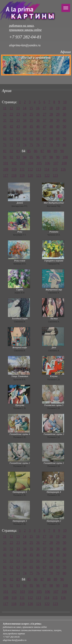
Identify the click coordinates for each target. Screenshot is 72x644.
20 (64, 108)
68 (51, 139)
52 (12, 133)
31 (5, 120)
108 (64, 163)
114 (47, 169)
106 (48, 163)
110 (14, 169)
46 (38, 127)
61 (5, 139)
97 (45, 157)
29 (58, 114)
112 (30, 169)
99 (58, 157)
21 (5, 114)
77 (45, 145)
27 (45, 114)
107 (56, 163)
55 (31, 133)
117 (6, 176)
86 (36, 151)
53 (18, 133)
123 (55, 176)
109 (6, 169)
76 (38, 145)
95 (31, 157)
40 (65, 120)
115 (55, 169)
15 (31, 108)
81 (5, 151)
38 (51, 120)
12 (11, 108)
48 (51, 127)
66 (38, 139)
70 (65, 139)
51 (5, 133)
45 (31, 127)
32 (12, 120)
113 (38, 169)
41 (5, 127)
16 (38, 108)
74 (25, 145)
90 (62, 151)
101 (6, 163)
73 (18, 145)
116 (63, 169)
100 (65, 157)
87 (42, 151)
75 (31, 145)
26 (38, 114)
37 (45, 120)
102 (14, 163)
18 (51, 108)
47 (45, 127)
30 (65, 114)
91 (5, 157)
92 (12, 157)
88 (49, 151)
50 (65, 127)
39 (58, 120)
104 (31, 163)
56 (38, 133)
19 (58, 108)
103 (22, 163)
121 (39, 176)
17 (44, 108)
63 (18, 139)
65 (31, 139)
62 (12, 139)
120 (30, 176)
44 (25, 127)
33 (18, 120)
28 (51, 114)
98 (51, 157)
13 (18, 108)
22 (12, 114)
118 (14, 176)
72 (12, 145)
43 (18, 127)
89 (55, 151)
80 (65, 145)
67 (45, 139)
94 (25, 157)
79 (58, 145)
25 (31, 114)
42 (12, 127)
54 (25, 133)
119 (22, 176)
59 (58, 133)
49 (58, 127)
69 (58, 139)
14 (25, 108)
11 (5, 108)
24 (25, 114)
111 (22, 169)
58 (51, 133)
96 (38, 157)
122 (47, 176)
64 (25, 139)
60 (65, 133)
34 (25, 120)
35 (31, 120)
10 (65, 102)
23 (18, 114)
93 (18, 157)
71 (5, 145)
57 (45, 133)
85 (29, 151)
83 (18, 151)
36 (38, 120)
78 (51, 145)
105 (39, 163)
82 (12, 151)
